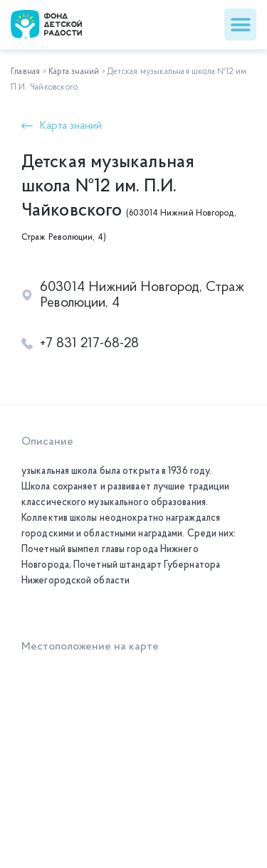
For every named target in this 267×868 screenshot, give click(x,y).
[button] (240, 25)
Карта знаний (74, 72)
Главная (25, 72)
